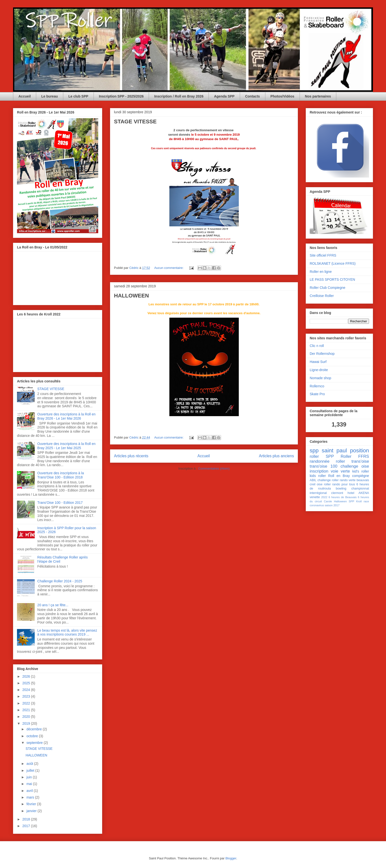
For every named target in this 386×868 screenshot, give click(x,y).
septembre (35, 743)
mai (30, 784)
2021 (27, 710)
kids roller (318, 476)
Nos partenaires (318, 96)
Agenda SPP (224, 96)
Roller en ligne (321, 272)
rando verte (348, 480)
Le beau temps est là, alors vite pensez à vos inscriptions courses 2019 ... (67, 632)
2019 (27, 723)
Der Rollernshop (322, 354)
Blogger (231, 858)
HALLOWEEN (131, 296)
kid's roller (361, 471)
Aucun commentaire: (169, 268)
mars (31, 797)
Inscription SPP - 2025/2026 (121, 96)
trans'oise (360, 461)
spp (314, 450)
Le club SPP (78, 96)
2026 (27, 676)
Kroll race (363, 501)
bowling (341, 489)
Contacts (253, 96)
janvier (32, 811)
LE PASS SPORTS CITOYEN (332, 279)
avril (30, 791)
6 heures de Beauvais (343, 497)
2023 (27, 696)
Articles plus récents (131, 456)
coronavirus (317, 505)
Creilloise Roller (322, 296)
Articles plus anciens (276, 456)
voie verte (340, 471)
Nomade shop (320, 378)
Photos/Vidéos (282, 96)
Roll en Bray (339, 476)
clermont (337, 493)
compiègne (361, 476)
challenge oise (355, 466)
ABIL (313, 480)
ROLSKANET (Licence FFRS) (333, 263)
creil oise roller (320, 484)
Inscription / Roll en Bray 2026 (179, 96)
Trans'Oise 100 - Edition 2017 (60, 503)
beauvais (363, 480)
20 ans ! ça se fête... (53, 605)
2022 (27, 703)
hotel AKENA (358, 493)
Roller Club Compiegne (328, 288)
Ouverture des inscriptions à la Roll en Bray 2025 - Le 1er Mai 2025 (67, 446)
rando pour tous (344, 484)
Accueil (25, 96)
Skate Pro (317, 394)
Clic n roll (317, 346)
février (32, 804)
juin (30, 777)
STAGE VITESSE (135, 122)
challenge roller (328, 480)
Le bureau (50, 96)
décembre (34, 729)
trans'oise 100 (323, 466)
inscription (319, 471)
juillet (31, 770)
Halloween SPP (344, 501)
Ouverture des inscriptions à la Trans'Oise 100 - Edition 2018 (61, 475)
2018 (27, 819)
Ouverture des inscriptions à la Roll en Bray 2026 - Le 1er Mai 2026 (67, 416)
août (30, 764)
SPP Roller (339, 456)
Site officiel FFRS (323, 255)
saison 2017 (332, 505)
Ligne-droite (319, 370)
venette (315, 497)
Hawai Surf (318, 362)
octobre (33, 736)
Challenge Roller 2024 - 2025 (60, 581)
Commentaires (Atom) (214, 468)
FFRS (364, 456)
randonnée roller (327, 461)
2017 (27, 826)
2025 (27, 683)
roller (314, 456)
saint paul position (345, 450)
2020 (27, 717)
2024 (27, 690)
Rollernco (317, 386)
